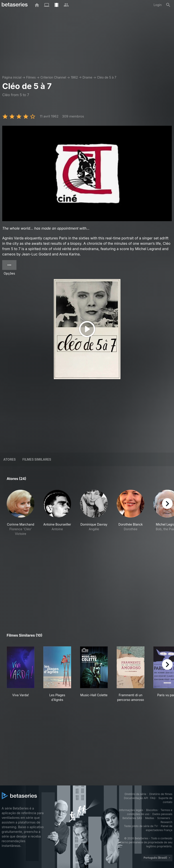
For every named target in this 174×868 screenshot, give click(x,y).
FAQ (153, 798)
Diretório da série (135, 794)
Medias (150, 818)
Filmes (31, 77)
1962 (74, 77)
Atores (10, 459)
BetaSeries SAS (132, 818)
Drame (87, 77)
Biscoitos (152, 810)
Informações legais (131, 810)
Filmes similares (37, 459)
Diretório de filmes (161, 794)
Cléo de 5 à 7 (107, 77)
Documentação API (136, 798)
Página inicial (12, 77)
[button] (21, 520)
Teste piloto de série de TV (141, 826)
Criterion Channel (53, 77)
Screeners (164, 818)
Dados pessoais (162, 814)
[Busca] (168, 5)
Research (167, 822)
